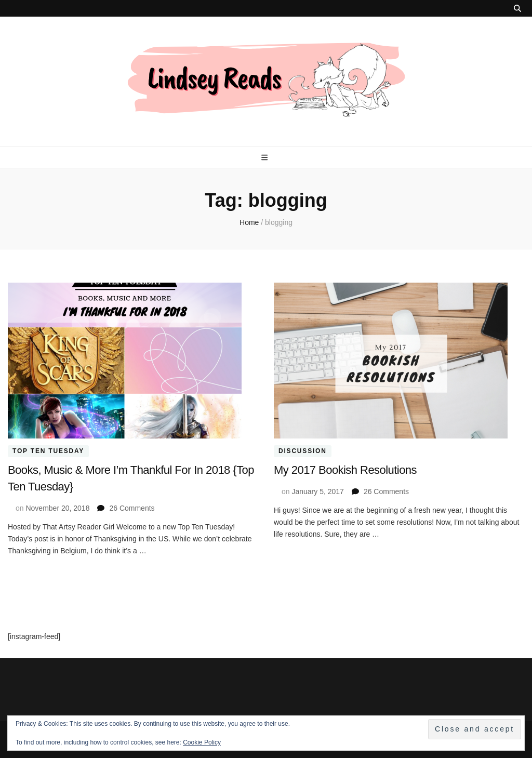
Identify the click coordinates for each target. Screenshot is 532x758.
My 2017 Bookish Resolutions (345, 470)
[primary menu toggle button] (266, 157)
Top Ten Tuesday (48, 451)
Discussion (303, 451)
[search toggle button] (517, 8)
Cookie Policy (202, 742)
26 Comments (132, 508)
